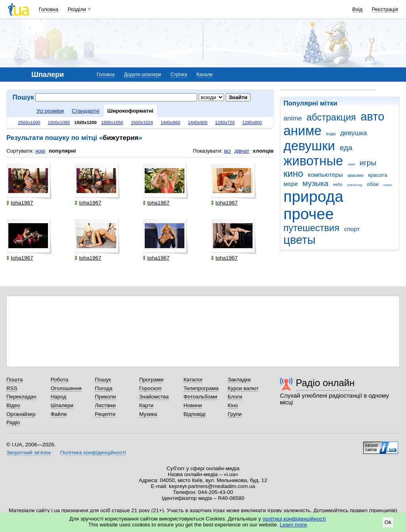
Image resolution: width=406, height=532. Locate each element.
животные (313, 161)
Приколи (105, 397)
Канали (205, 75)
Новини (193, 405)
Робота (59, 380)
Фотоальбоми (200, 397)
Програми (151, 380)
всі (227, 151)
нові (40, 151)
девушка (354, 133)
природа (313, 196)
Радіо (13, 422)
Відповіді (195, 414)
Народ (59, 397)
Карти (146, 405)
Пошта (14, 380)
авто (373, 117)
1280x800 (252, 122)
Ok (388, 522)
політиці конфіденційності (294, 519)
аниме (303, 131)
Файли (59, 414)
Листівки (105, 405)
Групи (235, 414)
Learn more (294, 525)
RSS (12, 388)
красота (377, 175)
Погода (103, 388)
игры (368, 163)
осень (388, 185)
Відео (13, 405)
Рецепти (105, 414)
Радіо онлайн (325, 383)
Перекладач (21, 397)
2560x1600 (29, 122)
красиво (356, 175)
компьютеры (325, 175)
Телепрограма (201, 388)
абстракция (331, 117)
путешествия (311, 228)
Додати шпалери (143, 75)
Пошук (103, 380)
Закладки (239, 380)
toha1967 (20, 203)
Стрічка (179, 75)
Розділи (77, 9)
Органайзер (21, 414)
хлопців (263, 151)
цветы (300, 240)
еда (346, 148)
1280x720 (225, 122)
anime (293, 118)
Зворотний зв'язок (29, 453)
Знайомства (154, 397)
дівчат (242, 151)
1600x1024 (142, 122)
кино (293, 174)
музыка (315, 183)
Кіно (233, 405)
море (291, 184)
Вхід (358, 9)
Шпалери (62, 405)
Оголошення (66, 388)
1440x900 (198, 122)
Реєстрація (385, 9)
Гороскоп (150, 388)
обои (373, 184)
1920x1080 (59, 122)
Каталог (193, 380)
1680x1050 (112, 122)
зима (351, 164)
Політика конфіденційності (93, 453)
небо (338, 184)
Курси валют (243, 388)
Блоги (235, 397)
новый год (355, 185)
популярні (62, 151)
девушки (309, 146)
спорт (352, 229)
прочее (309, 214)
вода (331, 134)
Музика (148, 414)
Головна (49, 9)
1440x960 (170, 122)
